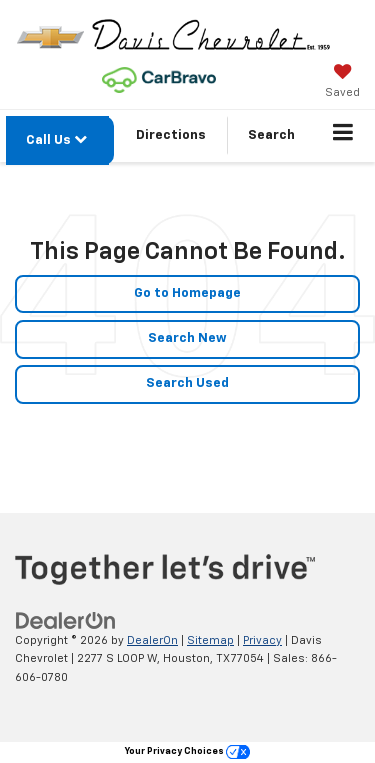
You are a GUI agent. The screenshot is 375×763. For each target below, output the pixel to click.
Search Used (187, 383)
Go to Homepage (187, 293)
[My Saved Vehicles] (342, 83)
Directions (171, 135)
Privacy (262, 640)
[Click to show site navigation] (343, 136)
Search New (187, 338)
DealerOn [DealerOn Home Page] (152, 640)
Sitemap (210, 640)
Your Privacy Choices (187, 751)
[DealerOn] (66, 620)
